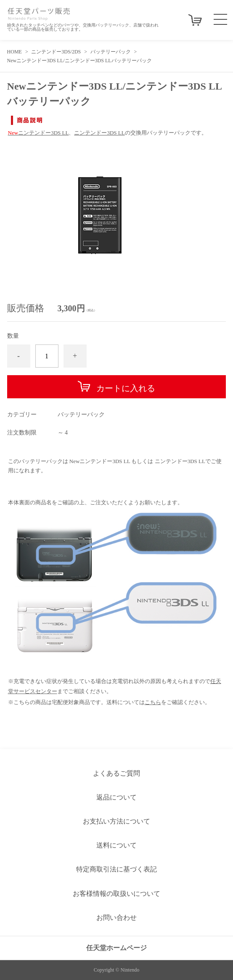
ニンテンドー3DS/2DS (56, 52)
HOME (15, 52)
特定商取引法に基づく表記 (116, 869)
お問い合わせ (116, 918)
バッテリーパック (111, 52)
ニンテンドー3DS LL (38, 133)
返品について (116, 797)
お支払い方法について (116, 821)
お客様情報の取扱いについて (116, 894)
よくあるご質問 (116, 773)
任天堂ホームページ (116, 948)
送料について (116, 845)
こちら (153, 702)
